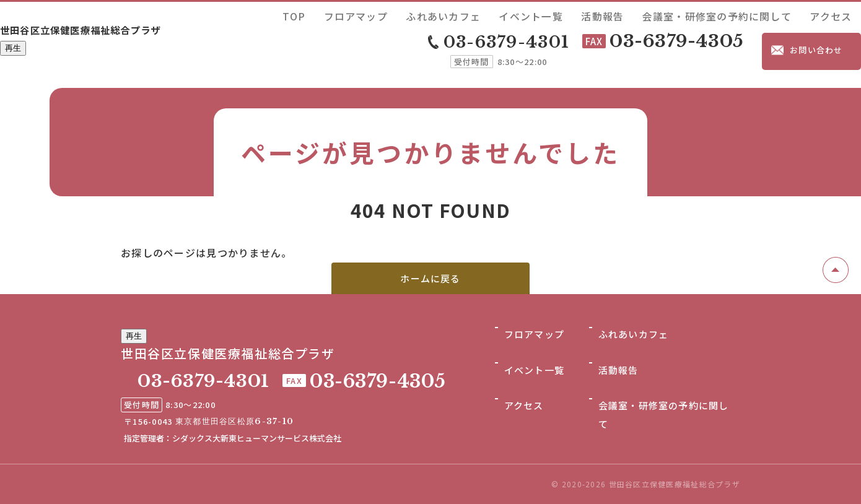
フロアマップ (501, 15)
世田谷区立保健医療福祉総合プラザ (130, 29)
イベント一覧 (626, 15)
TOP (459, 15)
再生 (13, 52)
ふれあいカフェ (563, 15)
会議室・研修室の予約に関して (758, 15)
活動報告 (676, 15)
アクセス (840, 15)
